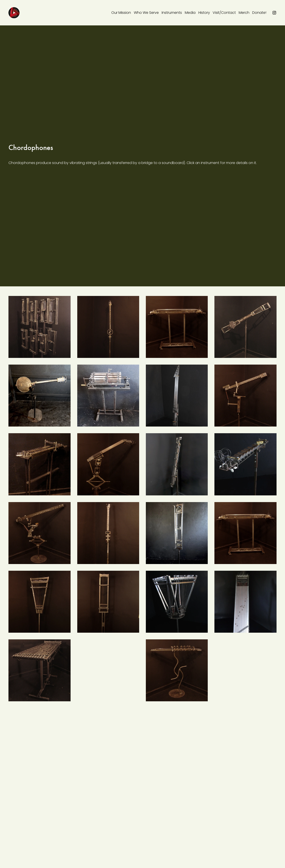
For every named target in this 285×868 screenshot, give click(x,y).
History (204, 13)
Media (190, 13)
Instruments (172, 13)
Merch (244, 13)
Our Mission (121, 13)
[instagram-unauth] (274, 13)
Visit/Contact (224, 13)
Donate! (259, 13)
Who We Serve (146, 13)
